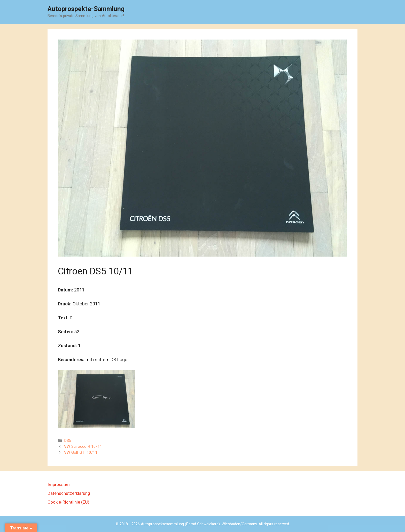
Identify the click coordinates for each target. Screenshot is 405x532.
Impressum (59, 484)
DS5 (68, 441)
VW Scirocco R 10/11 (83, 446)
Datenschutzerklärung (69, 493)
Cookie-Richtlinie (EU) (68, 502)
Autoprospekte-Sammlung (86, 9)
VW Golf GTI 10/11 (81, 452)
